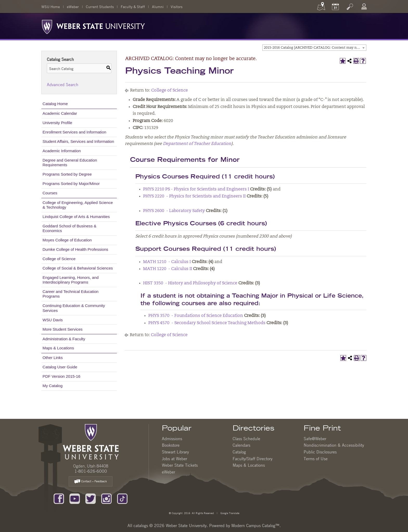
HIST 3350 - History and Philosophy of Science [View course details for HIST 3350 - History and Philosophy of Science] (190, 283)
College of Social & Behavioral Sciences (78, 268)
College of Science (59, 259)
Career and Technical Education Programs (71, 294)
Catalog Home (55, 104)
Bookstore (171, 445)
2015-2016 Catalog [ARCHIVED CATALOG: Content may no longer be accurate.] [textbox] (315, 48)
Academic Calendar (60, 113)
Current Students (100, 7)
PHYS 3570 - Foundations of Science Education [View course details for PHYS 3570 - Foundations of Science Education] (196, 316)
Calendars (241, 445)
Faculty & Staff (133, 7)
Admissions (172, 439)
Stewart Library (175, 452)
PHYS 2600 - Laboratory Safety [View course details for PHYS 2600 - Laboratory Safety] (174, 211)
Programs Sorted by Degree (67, 174)
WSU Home (51, 7)
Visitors (177, 7)
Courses (50, 193)
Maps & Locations (58, 348)
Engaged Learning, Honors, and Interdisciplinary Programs (71, 280)
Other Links (53, 358)
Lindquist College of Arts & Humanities (76, 217)
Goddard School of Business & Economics (70, 228)
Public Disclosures (320, 452)
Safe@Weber (315, 439)
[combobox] (314, 48)
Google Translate (229, 513)
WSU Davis (53, 320)
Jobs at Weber (174, 459)
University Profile (58, 123)
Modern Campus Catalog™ (255, 525)
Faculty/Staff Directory (253, 459)
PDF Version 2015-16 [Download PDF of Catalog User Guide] (62, 376)
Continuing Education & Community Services (74, 308)
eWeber (73, 7)
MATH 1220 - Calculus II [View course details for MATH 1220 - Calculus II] (168, 269)
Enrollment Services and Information (75, 132)
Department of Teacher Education (197, 144)
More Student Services (63, 329)
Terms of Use (316, 459)
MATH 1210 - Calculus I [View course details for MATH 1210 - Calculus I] (167, 262)
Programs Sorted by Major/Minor (71, 184)
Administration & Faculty (64, 339)
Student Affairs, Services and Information (78, 141)
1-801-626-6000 (91, 471)
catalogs (141, 525)
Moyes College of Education (67, 240)
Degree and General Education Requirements (70, 162)
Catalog (239, 452)
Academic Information (62, 151)
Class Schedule (246, 439)
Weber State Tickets (180, 465)
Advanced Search (63, 85)
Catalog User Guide (60, 367)
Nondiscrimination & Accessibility (334, 445)
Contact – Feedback (91, 482)
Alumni (158, 7)
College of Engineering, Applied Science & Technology (78, 205)
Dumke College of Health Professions (75, 249)
